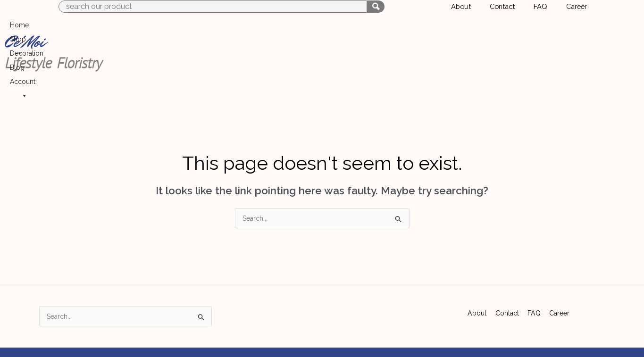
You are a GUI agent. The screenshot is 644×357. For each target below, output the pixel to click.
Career (560, 262)
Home (431, 29)
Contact (507, 262)
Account (569, 29)
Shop (463, 29)
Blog (535, 29)
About (476, 262)
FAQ (535, 262)
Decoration (502, 29)
